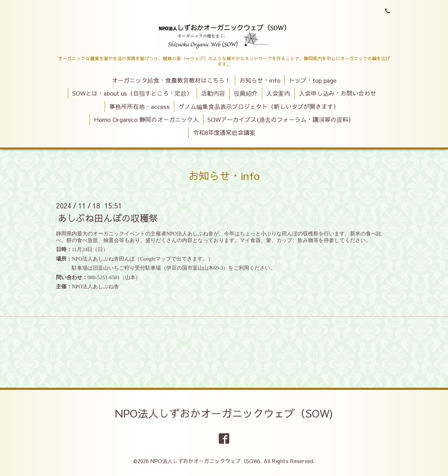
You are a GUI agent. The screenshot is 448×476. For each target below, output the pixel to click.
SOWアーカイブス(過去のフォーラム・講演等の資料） (281, 119)
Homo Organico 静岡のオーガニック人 (146, 119)
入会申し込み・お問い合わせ (338, 93)
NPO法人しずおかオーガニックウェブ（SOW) (224, 413)
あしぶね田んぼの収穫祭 (108, 218)
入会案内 (278, 93)
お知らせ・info (260, 80)
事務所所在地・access (139, 106)
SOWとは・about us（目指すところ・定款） (132, 93)
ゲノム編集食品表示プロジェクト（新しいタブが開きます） (259, 106)
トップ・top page (313, 80)
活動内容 (213, 93)
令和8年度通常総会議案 (224, 132)
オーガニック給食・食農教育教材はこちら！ (171, 80)
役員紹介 (246, 93)
